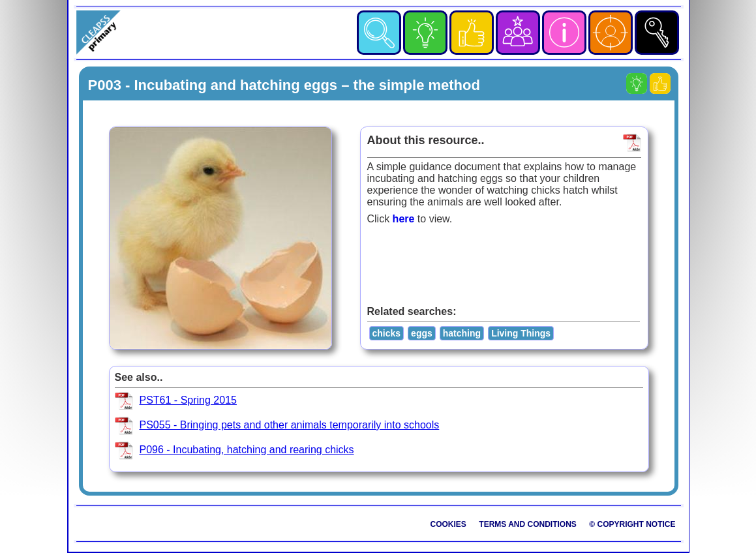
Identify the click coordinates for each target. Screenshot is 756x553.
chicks (387, 333)
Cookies (448, 524)
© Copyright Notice (632, 524)
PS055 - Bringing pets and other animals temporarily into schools (290, 425)
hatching (462, 333)
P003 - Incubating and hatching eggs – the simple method (284, 85)
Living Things (521, 333)
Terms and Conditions (528, 524)
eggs (422, 333)
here (404, 219)
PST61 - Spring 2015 (188, 400)
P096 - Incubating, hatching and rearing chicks (247, 450)
